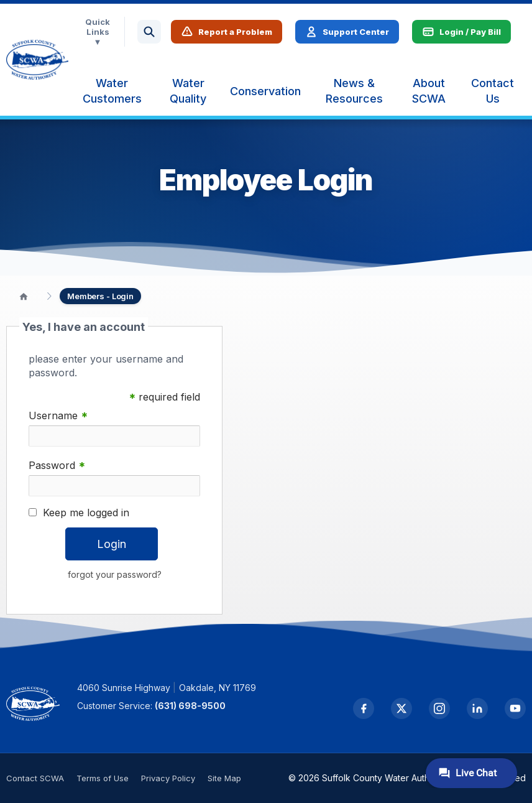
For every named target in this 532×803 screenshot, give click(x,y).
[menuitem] (112, 91)
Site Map (224, 778)
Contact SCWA (35, 778)
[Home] (24, 296)
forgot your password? (115, 574)
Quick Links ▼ (98, 32)
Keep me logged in (86, 513)
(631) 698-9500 (191, 706)
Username (58, 416)
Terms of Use (103, 778)
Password (57, 466)
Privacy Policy (168, 778)
